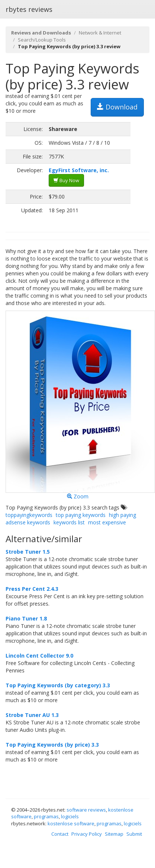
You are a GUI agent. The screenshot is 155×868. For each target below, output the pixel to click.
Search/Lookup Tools (42, 40)
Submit (134, 834)
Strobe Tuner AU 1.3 (32, 715)
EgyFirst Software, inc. (79, 170)
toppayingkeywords (29, 515)
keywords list (69, 522)
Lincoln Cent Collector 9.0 (39, 656)
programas (46, 816)
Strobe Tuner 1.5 (28, 552)
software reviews (86, 810)
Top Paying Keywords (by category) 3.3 (58, 685)
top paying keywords (81, 515)
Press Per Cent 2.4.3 (32, 589)
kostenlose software (71, 823)
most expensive (107, 522)
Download (117, 107)
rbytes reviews (29, 9)
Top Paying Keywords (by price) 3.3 (52, 745)
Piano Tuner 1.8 (26, 618)
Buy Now (66, 180)
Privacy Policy (87, 834)
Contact (60, 834)
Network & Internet (100, 33)
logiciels (70, 816)
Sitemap (114, 834)
